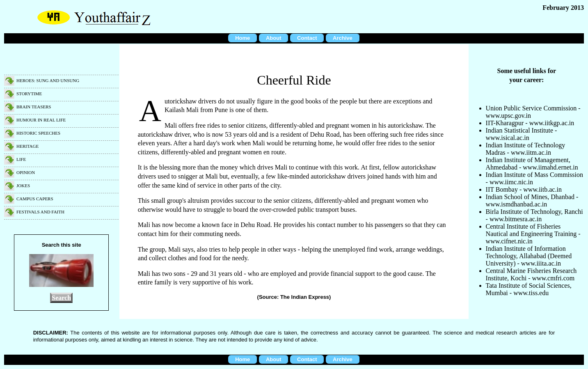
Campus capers (35, 199)
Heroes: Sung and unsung (48, 80)
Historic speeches (38, 133)
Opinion (26, 172)
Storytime (29, 94)
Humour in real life (41, 120)
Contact (307, 38)
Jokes (23, 186)
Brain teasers (34, 107)
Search (61, 298)
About (274, 38)
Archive (343, 38)
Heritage (27, 146)
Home (243, 38)
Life (21, 159)
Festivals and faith (40, 212)
